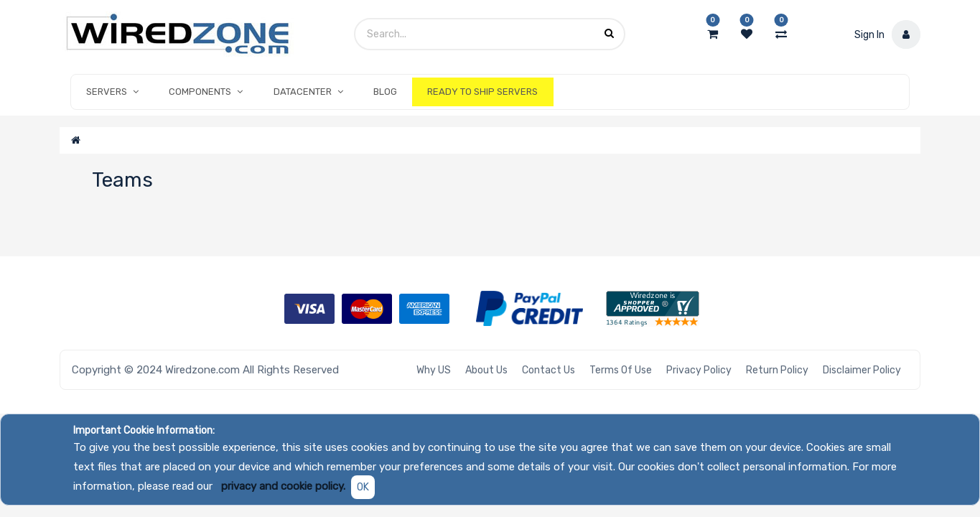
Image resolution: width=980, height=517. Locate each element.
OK (363, 487)
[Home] (76, 140)
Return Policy (777, 370)
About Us (486, 370)
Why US (434, 370)
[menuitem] (385, 92)
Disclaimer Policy (862, 370)
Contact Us (549, 370)
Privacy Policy (699, 370)
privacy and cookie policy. (283, 486)
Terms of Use (621, 370)
